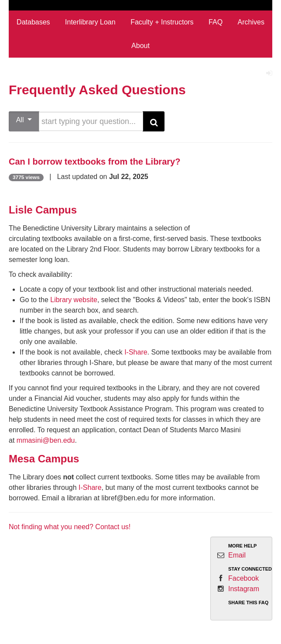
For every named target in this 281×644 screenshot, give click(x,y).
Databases (33, 22)
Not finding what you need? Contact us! (70, 527)
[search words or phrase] (91, 121)
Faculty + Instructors (162, 22)
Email (237, 555)
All (24, 120)
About (140, 46)
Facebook (243, 578)
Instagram (244, 589)
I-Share (136, 352)
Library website (74, 300)
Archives (251, 22)
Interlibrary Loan (90, 22)
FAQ (216, 22)
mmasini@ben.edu (46, 440)
